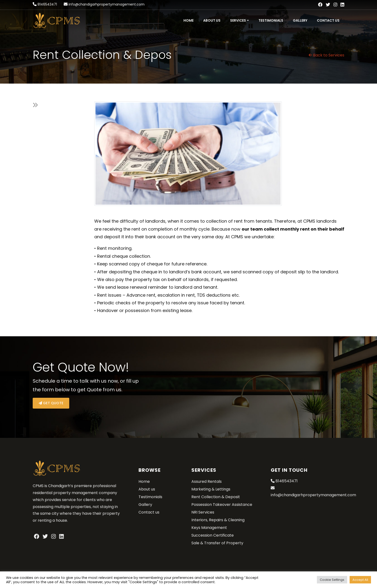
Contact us (328, 20)
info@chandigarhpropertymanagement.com (107, 4)
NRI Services (203, 512)
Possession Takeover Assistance (222, 505)
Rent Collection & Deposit (216, 497)
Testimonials (271, 20)
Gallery (300, 20)
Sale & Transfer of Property (217, 543)
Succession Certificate (213, 535)
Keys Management (209, 528)
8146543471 (47, 4)
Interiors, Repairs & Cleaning (218, 520)
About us (212, 20)
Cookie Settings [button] (332, 580)
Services (238, 20)
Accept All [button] (360, 580)
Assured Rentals (207, 481)
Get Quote (51, 403)
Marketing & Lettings (211, 489)
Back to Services (327, 55)
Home (188, 20)
